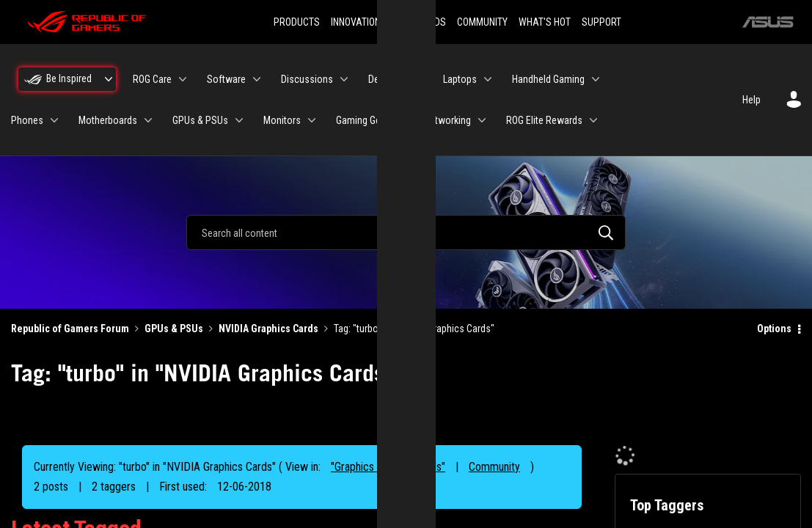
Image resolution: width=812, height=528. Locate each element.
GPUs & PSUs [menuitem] (200, 120)
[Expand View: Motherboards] (148, 120)
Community (494, 467)
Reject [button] (325, 345)
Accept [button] (488, 345)
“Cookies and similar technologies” (310, 304)
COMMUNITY (482, 22)
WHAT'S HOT (545, 22)
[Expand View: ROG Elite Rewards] (593, 120)
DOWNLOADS (419, 22)
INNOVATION (356, 22)
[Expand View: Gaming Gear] (400, 120)
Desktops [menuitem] (388, 79)
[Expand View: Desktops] (419, 79)
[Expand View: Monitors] (312, 120)
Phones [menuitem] (27, 120)
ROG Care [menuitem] (152, 79)
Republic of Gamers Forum (70, 329)
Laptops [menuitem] (460, 79)
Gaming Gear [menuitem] (362, 120)
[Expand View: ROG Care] (183, 79)
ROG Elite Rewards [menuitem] (544, 120)
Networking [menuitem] (447, 120)
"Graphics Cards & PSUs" (388, 467)
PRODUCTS (297, 22)
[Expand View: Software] (257, 79)
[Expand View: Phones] (54, 120)
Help (751, 100)
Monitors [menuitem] (282, 120)
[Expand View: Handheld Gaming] (596, 79)
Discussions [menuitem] (307, 79)
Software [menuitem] (226, 79)
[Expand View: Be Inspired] (109, 79)
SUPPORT (601, 22)
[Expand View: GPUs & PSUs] (239, 120)
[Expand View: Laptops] (488, 79)
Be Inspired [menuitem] (69, 78)
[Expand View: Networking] (482, 120)
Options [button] (774, 329)
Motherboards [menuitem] (108, 120)
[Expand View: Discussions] (344, 79)
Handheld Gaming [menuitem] (548, 79)
